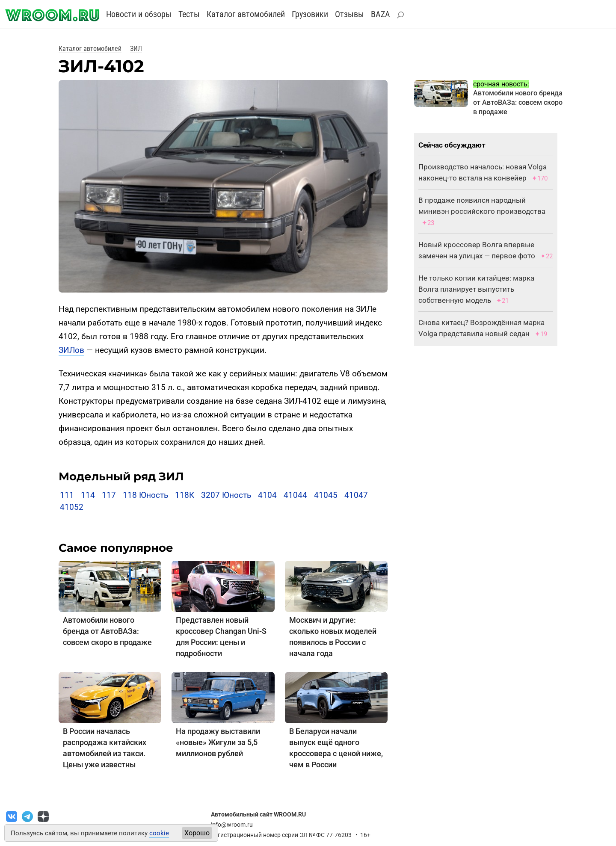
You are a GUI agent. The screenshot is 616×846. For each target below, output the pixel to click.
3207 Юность (226, 495)
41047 (356, 495)
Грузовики (310, 14)
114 (88, 495)
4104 (267, 495)
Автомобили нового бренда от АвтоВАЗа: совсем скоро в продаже (107, 631)
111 (67, 495)
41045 (326, 495)
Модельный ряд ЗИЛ (121, 476)
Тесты (189, 14)
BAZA (381, 14)
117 (109, 495)
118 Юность (145, 495)
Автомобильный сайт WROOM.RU (258, 814)
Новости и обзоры (139, 14)
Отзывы (349, 14)
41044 (295, 495)
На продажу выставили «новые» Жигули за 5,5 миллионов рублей (218, 742)
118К (185, 495)
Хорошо (197, 833)
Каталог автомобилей (246, 14)
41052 (72, 507)
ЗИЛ (136, 49)
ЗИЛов (71, 350)
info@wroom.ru (232, 825)
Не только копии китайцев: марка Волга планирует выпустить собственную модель (476, 289)
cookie (159, 833)
